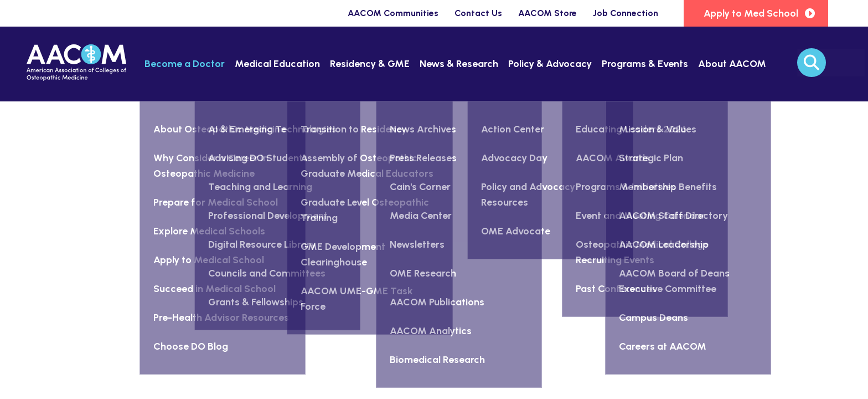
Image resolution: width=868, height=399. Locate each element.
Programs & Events (645, 64)
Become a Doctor (185, 64)
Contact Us (478, 13)
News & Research (459, 64)
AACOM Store (547, 13)
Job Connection (626, 13)
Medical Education (277, 64)
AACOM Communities (393, 13)
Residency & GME (370, 64)
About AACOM (732, 64)
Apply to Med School (751, 13)
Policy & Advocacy (550, 64)
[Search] (812, 63)
